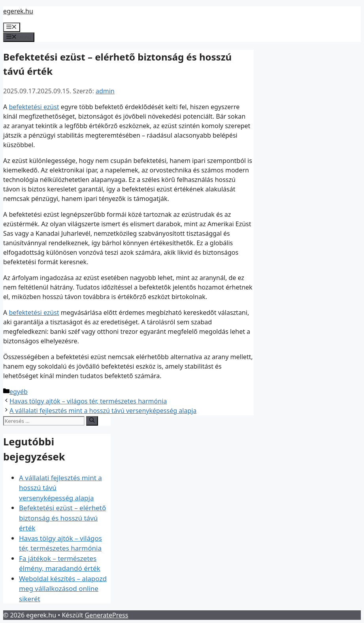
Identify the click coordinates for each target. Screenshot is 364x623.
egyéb (19, 392)
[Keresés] (92, 421)
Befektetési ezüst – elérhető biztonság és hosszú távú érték (62, 518)
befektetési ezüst (34, 107)
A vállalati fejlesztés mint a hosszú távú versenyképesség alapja (103, 411)
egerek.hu (18, 11)
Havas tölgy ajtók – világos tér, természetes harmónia (88, 401)
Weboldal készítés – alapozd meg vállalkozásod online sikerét (63, 589)
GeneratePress (106, 615)
